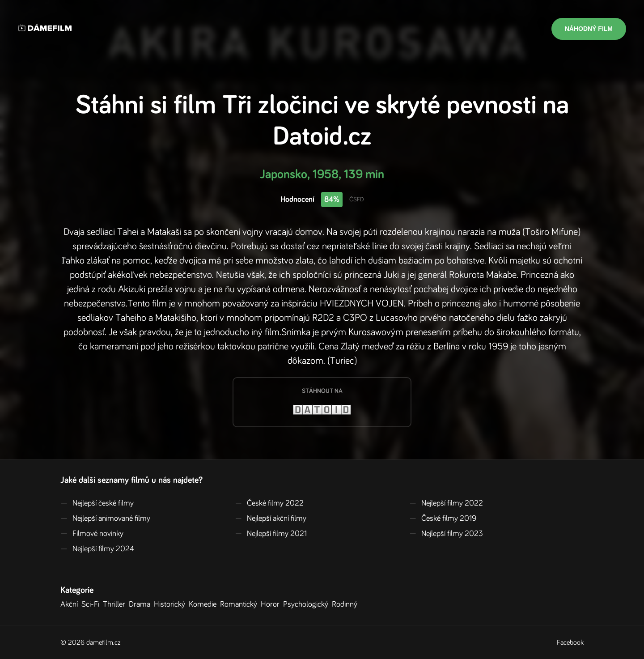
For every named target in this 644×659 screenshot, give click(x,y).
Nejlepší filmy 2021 (271, 534)
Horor (272, 604)
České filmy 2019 (443, 519)
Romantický (240, 604)
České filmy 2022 (269, 503)
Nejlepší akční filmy (271, 519)
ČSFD (357, 200)
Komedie (204, 604)
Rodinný (346, 604)
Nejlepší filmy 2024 (97, 549)
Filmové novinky (92, 534)
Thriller (116, 604)
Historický (171, 604)
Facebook (570, 642)
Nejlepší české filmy (97, 503)
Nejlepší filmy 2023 (446, 534)
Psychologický (307, 604)
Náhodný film (589, 29)
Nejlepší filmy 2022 (446, 503)
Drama (141, 604)
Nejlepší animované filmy (105, 519)
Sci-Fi (92, 604)
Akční (71, 604)
